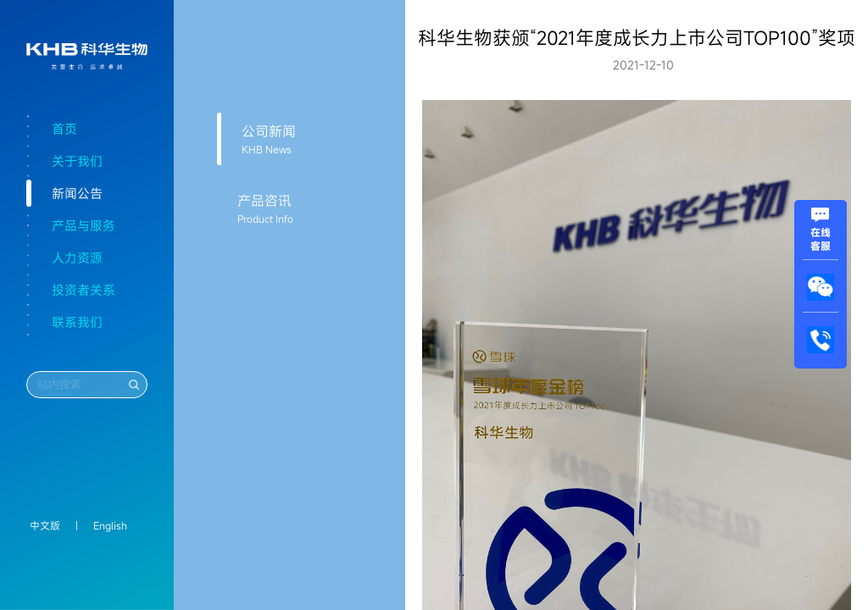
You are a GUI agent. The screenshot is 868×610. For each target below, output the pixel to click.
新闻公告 (77, 193)
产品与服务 (83, 225)
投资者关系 (83, 290)
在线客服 (821, 232)
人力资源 (77, 258)
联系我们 (77, 322)
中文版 (45, 525)
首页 (64, 129)
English (110, 525)
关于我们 (77, 161)
